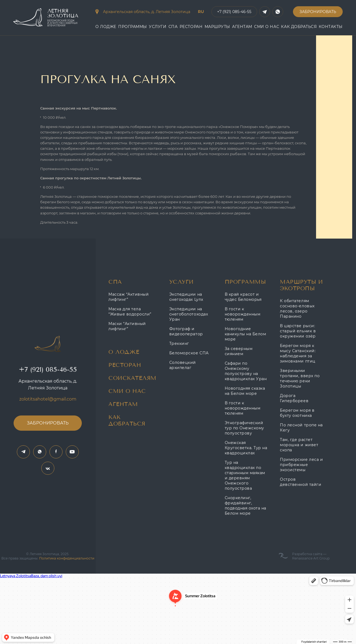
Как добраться (299, 27)
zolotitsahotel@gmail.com (48, 399)
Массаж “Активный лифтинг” (129, 297)
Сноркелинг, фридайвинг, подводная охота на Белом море (246, 506)
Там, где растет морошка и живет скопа (299, 445)
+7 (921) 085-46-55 (48, 370)
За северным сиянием (239, 351)
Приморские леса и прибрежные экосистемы (301, 465)
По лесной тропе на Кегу (301, 428)
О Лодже (106, 27)
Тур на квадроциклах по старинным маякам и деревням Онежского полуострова (245, 475)
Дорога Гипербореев (294, 398)
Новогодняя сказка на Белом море (245, 391)
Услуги (158, 27)
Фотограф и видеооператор (186, 331)
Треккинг (179, 343)
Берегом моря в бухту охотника (297, 413)
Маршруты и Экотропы (301, 285)
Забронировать (318, 12)
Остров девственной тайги (301, 482)
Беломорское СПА (189, 353)
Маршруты (217, 27)
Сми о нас (267, 27)
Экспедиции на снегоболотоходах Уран (189, 314)
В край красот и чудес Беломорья (243, 297)
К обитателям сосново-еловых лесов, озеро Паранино (297, 309)
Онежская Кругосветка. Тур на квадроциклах (246, 448)
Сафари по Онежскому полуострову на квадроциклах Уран (246, 371)
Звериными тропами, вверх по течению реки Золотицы (300, 378)
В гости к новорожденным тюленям (243, 314)
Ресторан (191, 27)
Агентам (123, 404)
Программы (133, 27)
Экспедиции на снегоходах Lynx (186, 297)
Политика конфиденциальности (67, 558)
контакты (331, 27)
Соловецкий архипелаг (183, 365)
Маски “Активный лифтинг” (127, 326)
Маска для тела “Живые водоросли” (130, 312)
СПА (173, 27)
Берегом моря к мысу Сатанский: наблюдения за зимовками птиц (298, 353)
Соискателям (132, 378)
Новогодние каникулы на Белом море (246, 334)
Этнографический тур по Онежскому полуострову (244, 428)
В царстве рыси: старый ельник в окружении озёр (298, 331)
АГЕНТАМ (242, 27)
